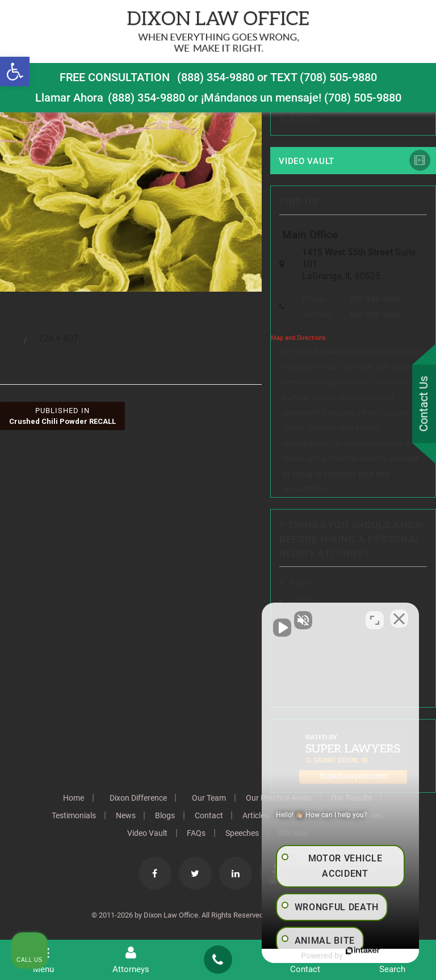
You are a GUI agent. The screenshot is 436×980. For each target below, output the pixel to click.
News (125, 815)
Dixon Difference (138, 798)
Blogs (165, 815)
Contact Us (424, 404)
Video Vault (307, 161)
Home (73, 798)
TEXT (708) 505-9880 (324, 77)
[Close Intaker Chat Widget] (399, 617)
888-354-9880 (375, 314)
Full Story (298, 119)
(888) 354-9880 (216, 77)
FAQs (300, 583)
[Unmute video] (235, 617)
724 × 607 (58, 338)
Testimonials (73, 815)
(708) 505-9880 (363, 97)
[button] (15, 71)
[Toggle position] (375, 617)
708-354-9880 (375, 299)
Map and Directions (298, 338)
